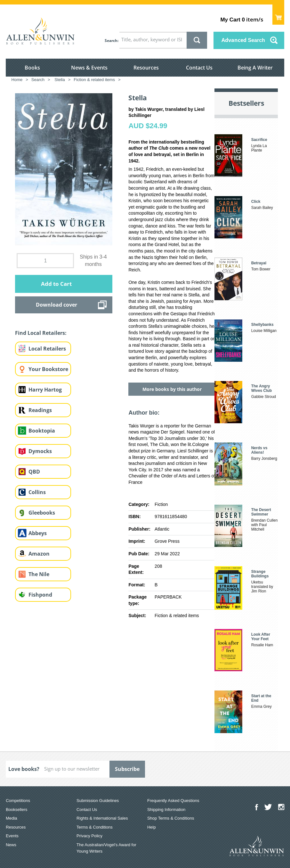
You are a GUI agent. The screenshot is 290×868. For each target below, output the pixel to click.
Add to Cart (56, 284)
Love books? (24, 769)
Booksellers (16, 810)
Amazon (39, 554)
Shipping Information (166, 810)
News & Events (89, 68)
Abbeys (38, 533)
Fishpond (40, 595)
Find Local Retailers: (41, 333)
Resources (146, 68)
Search (111, 41)
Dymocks (40, 451)
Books (32, 68)
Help (152, 827)
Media (11, 818)
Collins (37, 492)
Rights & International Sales (102, 818)
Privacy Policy (89, 836)
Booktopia (42, 431)
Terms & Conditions (95, 827)
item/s (242, 19)
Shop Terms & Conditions (171, 818)
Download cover (56, 305)
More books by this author (172, 389)
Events (12, 836)
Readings (40, 410)
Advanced (243, 40)
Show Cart (278, 15)
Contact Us (199, 68)
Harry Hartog (45, 390)
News (11, 845)
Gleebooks (42, 513)
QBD (34, 472)
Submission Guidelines (98, 801)
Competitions (18, 801)
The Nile (39, 574)
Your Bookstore (48, 369)
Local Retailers (47, 349)
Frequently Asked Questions (173, 801)
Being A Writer (255, 68)
